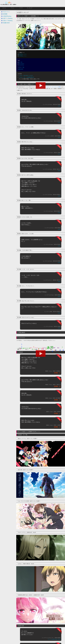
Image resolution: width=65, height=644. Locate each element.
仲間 (54, 348)
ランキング (30, 8)
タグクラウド (21, 66)
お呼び (20, 348)
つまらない (26, 348)
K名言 (59, 106)
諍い (46, 348)
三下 (43, 348)
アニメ (13, 8)
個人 (58, 348)
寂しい (27, 349)
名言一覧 (20, 62)
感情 (36, 349)
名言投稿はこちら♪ (22, 56)
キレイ (40, 348)
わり (34, 347)
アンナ (36, 348)
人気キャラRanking (8, 21)
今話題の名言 (6, 23)
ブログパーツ (6, 12)
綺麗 (42, 349)
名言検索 (5, 14)
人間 (50, 347)
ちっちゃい (22, 346)
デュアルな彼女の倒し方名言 (54, 639)
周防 (18, 349)
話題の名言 (21, 69)
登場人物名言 (21, 64)
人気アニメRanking (8, 18)
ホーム (4, 8)
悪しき (33, 349)
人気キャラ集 (21, 67)
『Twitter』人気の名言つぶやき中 (26, 75)
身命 (51, 349)
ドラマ (21, 8)
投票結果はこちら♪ (22, 54)
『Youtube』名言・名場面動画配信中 (26, 77)
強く (30, 348)
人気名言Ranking (7, 16)
